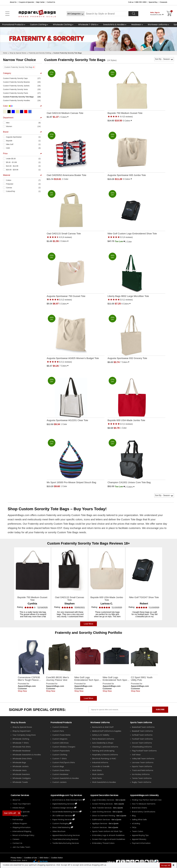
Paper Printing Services (62, 820)
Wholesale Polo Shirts (22, 747)
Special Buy (153, 2)
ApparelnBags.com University (144, 795)
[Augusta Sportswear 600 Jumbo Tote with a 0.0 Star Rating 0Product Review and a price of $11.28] (136, 153)
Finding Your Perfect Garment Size (147, 800)
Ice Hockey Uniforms (141, 774)
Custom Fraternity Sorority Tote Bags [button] (18, 67)
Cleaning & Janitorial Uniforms (105, 747)
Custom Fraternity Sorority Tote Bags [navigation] (68, 53)
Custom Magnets (60, 739)
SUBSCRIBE (160, 710)
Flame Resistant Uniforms (103, 739)
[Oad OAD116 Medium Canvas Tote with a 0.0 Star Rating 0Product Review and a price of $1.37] (76, 91)
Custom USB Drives (60, 743)
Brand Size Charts (140, 808)
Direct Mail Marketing (61, 827)
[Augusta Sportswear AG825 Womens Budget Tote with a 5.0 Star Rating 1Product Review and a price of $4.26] (76, 338)
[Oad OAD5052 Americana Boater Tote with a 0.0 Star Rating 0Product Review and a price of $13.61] (76, 153)
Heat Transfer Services (102, 808)
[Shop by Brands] (18, 722)
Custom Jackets (59, 782)
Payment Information (141, 843)
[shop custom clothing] (39, 25)
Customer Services (20, 795)
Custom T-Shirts (59, 759)
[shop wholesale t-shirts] (88, 25)
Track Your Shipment (22, 804)
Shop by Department (22, 731)
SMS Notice (44, 858)
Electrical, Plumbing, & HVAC (104, 759)
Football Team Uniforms (142, 739)
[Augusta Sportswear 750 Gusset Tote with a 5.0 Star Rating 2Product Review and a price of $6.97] (76, 276)
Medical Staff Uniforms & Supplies (107, 731)
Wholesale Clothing (62, 25)
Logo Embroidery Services (103, 800)
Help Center (40, 2)
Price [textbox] (5, 153)
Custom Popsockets (61, 751)
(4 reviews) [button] (67, 237)
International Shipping (22, 831)
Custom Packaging (61, 823)
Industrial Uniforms (100, 763)
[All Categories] (76, 14)
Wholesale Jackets (21, 766)
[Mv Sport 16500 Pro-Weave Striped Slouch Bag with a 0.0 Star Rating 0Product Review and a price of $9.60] (76, 460)
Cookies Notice (57, 858)
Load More (89, 698)
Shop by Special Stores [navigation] (18, 53)
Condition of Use (31, 858)
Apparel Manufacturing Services (66, 835)
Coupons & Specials (21, 812)
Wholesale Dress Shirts (22, 759)
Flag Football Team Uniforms (144, 751)
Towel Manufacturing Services (65, 839)
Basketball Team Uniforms (143, 727)
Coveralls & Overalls (101, 766)
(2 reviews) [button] (67, 300)
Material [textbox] (7, 175)
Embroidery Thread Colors (103, 843)
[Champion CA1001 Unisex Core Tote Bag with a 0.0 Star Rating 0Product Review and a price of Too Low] (136, 461)
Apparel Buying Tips (140, 835)
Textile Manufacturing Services (66, 843)
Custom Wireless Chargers (64, 747)
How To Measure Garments (144, 804)
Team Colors (138, 831)
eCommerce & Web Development (67, 800)
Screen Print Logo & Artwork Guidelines (109, 839)
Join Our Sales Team (21, 847)
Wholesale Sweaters (21, 774)
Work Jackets (98, 774)
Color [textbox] (5, 106)
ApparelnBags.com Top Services (66, 795)
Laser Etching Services (102, 812)
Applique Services (100, 823)
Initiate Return (19, 808)
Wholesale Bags (19, 763)
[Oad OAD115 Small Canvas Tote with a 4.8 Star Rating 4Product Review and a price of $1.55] (76, 213)
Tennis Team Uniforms (142, 778)
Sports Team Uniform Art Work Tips (107, 831)
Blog (134, 816)
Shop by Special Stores (22, 727)
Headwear (136, 25)
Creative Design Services (63, 808)
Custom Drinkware (60, 727)
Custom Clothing (38, 25)
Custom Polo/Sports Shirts (64, 763)
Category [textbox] (7, 73)
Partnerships (18, 820)
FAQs (134, 827)
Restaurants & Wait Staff (103, 727)
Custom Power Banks (61, 735)
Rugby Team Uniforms (142, 782)
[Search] (133, 14)
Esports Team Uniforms (142, 766)
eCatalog (136, 823)
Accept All (166, 865)
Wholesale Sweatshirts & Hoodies (27, 755)
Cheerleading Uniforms (142, 747)
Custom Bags (58, 766)
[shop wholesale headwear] (137, 25)
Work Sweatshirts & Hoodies (104, 782)
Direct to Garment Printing (104, 816)
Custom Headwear (60, 774)
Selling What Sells (139, 820)
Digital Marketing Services (63, 804)
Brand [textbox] (6, 132)
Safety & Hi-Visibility (101, 735)
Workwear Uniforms (157, 25)
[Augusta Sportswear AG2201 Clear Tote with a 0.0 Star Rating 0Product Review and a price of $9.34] (76, 398)
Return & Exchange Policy (23, 835)
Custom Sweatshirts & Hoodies (66, 778)
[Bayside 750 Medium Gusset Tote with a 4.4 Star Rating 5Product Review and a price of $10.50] (136, 93)
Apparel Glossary (139, 839)
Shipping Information (22, 827)
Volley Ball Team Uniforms (143, 759)
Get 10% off (10, 813)
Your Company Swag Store (24, 735)
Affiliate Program (20, 823)
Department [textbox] (8, 118)
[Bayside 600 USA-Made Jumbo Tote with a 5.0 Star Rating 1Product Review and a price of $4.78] (136, 400)
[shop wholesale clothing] (63, 25)
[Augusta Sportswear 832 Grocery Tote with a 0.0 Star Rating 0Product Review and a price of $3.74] (136, 336)
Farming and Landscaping (103, 751)
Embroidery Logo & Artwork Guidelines (108, 835)
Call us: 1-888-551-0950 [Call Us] (137, 2)
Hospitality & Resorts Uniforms (105, 755)
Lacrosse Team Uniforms (143, 763)
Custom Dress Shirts (61, 770)
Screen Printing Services (102, 804)
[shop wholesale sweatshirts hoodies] (115, 25)
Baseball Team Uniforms (142, 731)
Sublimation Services (101, 820)
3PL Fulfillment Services (62, 816)
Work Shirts (97, 770)
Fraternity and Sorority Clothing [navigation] (40, 53)
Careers (16, 839)
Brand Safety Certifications (144, 812)
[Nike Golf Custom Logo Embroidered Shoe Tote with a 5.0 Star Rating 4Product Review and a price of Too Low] (136, 214)
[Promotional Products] (14, 25)
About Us (13, 2)
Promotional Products (13, 25)
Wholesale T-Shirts (87, 25)
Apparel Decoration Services (104, 795)
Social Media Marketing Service (66, 812)
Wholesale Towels (20, 782)
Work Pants (97, 778)
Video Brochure (59, 831)
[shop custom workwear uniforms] (159, 25)
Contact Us (51, 2)
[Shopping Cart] (169, 14)
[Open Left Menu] (7, 14)
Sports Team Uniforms (141, 722)
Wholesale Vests (20, 770)
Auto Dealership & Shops (103, 743)
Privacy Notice (16, 858)
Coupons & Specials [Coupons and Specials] (26, 2)
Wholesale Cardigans (22, 778)
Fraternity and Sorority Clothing (81, 633)
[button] (22, 78)
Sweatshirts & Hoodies (114, 25)
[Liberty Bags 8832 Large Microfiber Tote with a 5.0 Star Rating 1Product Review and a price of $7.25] (136, 276)
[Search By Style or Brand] (107, 14)
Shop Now (22, 691)
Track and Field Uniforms (143, 770)
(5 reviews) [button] (128, 117)
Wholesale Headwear (22, 751)
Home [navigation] (5, 53)
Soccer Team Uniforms (142, 743)
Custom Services (100, 827)
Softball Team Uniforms (142, 735)
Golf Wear (136, 755)
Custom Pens (58, 731)
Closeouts (163, 2)
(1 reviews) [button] (128, 300)
